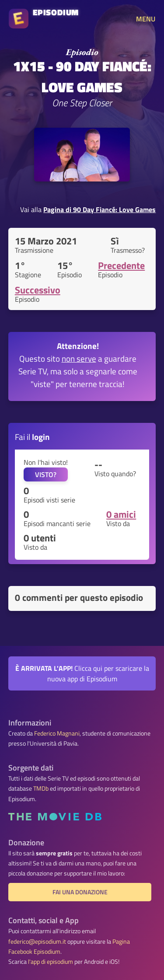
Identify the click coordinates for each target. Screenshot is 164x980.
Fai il (32, 437)
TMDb (41, 788)
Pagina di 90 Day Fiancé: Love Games (99, 209)
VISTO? (46, 474)
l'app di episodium (51, 962)
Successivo (38, 290)
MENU (146, 19)
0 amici (121, 514)
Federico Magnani (57, 733)
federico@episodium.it (37, 942)
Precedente (121, 265)
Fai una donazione (80, 892)
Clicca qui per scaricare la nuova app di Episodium (82, 673)
